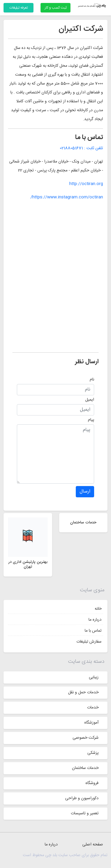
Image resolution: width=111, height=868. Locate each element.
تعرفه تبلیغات (19, 8)
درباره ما (95, 620)
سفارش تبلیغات (89, 642)
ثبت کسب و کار (56, 8)
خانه (98, 609)
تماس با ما (93, 631)
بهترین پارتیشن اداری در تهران (28, 564)
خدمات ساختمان (85, 768)
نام (92, 380)
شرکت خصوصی (86, 738)
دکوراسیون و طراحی (82, 798)
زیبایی (94, 677)
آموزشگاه (91, 723)
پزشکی (93, 753)
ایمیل (90, 400)
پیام (91, 420)
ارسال (85, 492)
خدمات (93, 708)
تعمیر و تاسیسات (85, 813)
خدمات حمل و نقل (83, 692)
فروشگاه (92, 783)
